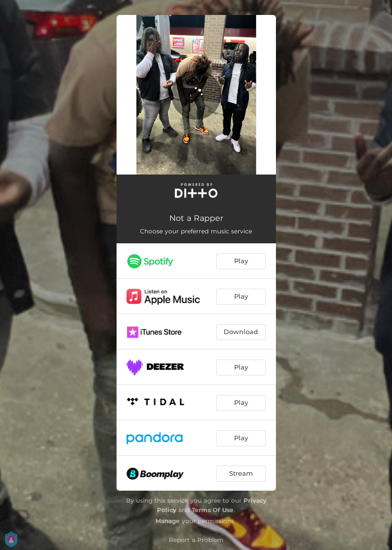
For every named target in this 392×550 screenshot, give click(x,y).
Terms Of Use (213, 510)
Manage (168, 521)
